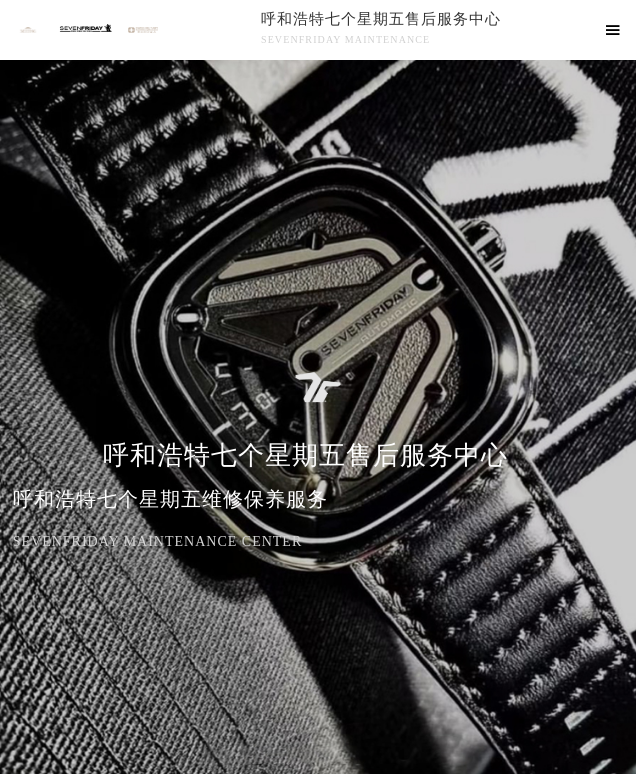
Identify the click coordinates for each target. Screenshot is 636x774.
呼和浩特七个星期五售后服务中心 (381, 19)
